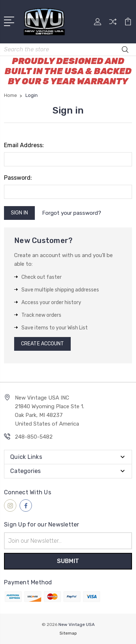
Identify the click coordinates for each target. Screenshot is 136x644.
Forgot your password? (72, 213)
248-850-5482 (34, 437)
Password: (18, 178)
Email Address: (24, 145)
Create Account (42, 344)
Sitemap (68, 633)
